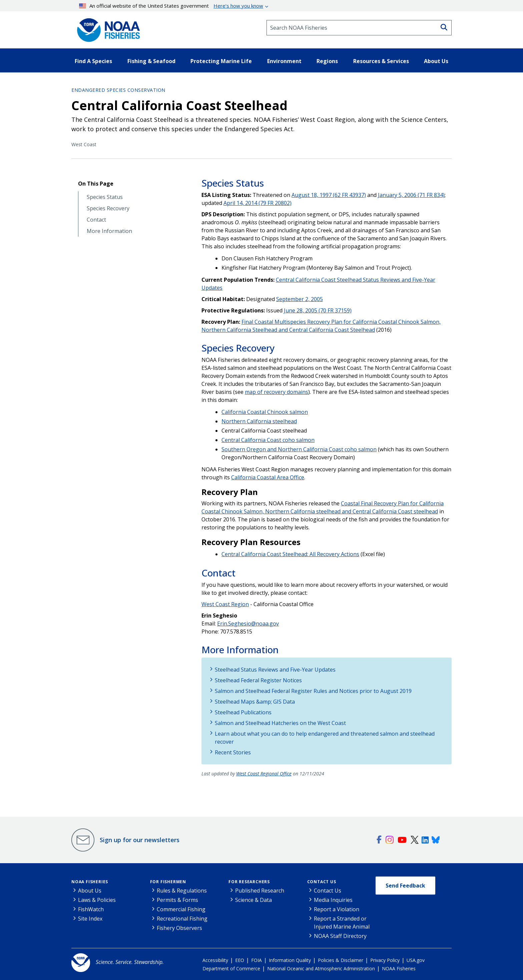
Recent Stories (233, 752)
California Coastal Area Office (268, 477)
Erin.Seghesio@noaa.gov (248, 624)
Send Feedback (405, 886)
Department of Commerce (231, 968)
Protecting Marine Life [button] (221, 61)
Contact (96, 220)
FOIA (256, 960)
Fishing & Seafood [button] (151, 61)
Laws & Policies (97, 900)
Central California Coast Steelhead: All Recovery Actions (290, 554)
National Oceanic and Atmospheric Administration (321, 968)
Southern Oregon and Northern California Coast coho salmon (299, 449)
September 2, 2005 (300, 299)
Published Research (260, 891)
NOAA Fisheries (90, 882)
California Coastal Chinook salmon (265, 412)
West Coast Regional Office (264, 774)
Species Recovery (108, 208)
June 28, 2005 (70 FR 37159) (318, 310)
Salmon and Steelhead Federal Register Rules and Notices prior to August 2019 (313, 691)
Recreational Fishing (182, 919)
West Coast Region (225, 604)
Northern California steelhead (259, 421)
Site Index (90, 919)
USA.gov (416, 960)
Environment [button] (284, 61)
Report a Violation (337, 909)
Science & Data (253, 900)
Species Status (105, 197)
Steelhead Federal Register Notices (258, 680)
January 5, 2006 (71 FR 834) (411, 195)
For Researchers (249, 882)
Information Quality (290, 960)
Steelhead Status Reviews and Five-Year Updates (275, 670)
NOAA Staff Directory (340, 936)
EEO (240, 960)
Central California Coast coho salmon (268, 440)
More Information (109, 231)
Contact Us (322, 882)
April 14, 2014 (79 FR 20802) (257, 203)
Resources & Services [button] (381, 61)
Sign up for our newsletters (140, 840)
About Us (90, 891)
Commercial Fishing (181, 909)
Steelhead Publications (243, 712)
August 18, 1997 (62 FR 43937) (329, 195)
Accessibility (215, 960)
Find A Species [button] (93, 61)
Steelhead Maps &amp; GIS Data (255, 702)
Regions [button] (327, 61)
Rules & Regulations (182, 891)
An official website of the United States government (171, 6)
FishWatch (91, 909)
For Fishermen (168, 882)
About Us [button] (436, 61)
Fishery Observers (179, 928)
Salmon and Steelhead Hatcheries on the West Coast (280, 723)
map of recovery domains (277, 392)
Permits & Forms (177, 900)
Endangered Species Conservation (118, 90)
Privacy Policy (385, 960)
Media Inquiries (333, 900)
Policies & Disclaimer (341, 960)
